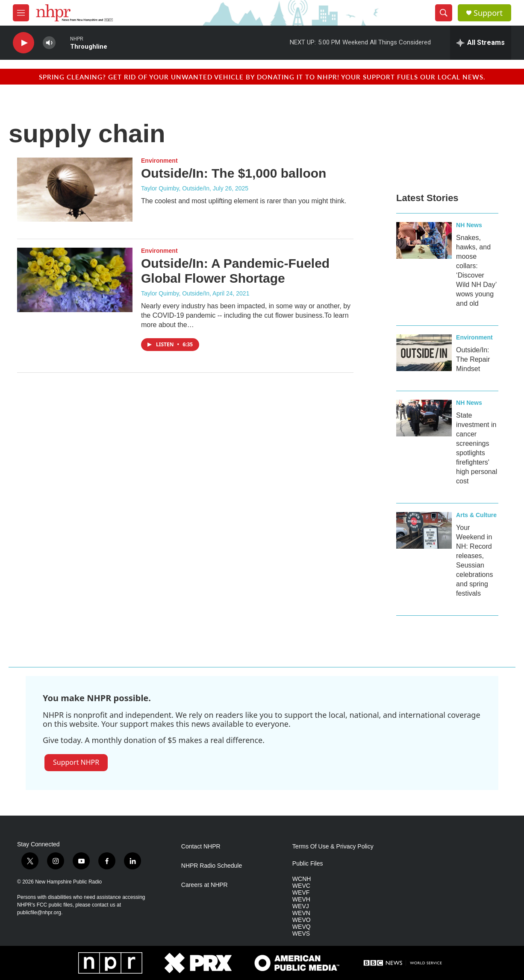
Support (488, 13)
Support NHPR (76, 762)
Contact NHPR (201, 847)
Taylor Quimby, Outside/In (175, 188)
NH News (469, 225)
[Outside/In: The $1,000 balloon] (75, 190)
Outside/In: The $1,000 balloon (234, 173)
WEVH (301, 900)
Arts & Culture (476, 515)
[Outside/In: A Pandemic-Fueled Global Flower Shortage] (75, 280)
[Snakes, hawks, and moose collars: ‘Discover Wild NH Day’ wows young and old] (424, 240)
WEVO (302, 920)
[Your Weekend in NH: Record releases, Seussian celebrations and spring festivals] (424, 530)
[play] (24, 43)
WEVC (301, 886)
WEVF (301, 893)
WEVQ (302, 927)
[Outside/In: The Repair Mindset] (424, 353)
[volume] (49, 43)
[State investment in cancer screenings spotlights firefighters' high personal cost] (424, 418)
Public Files (308, 864)
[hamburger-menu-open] (21, 13)
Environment (159, 161)
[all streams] (481, 43)
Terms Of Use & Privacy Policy (333, 847)
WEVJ (301, 906)
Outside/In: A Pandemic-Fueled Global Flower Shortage (235, 271)
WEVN (301, 913)
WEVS (301, 934)
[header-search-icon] (444, 13)
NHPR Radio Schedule (212, 866)
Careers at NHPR (205, 885)
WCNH (302, 879)
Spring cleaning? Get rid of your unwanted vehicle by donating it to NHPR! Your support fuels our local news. (262, 77)
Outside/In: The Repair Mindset (473, 359)
